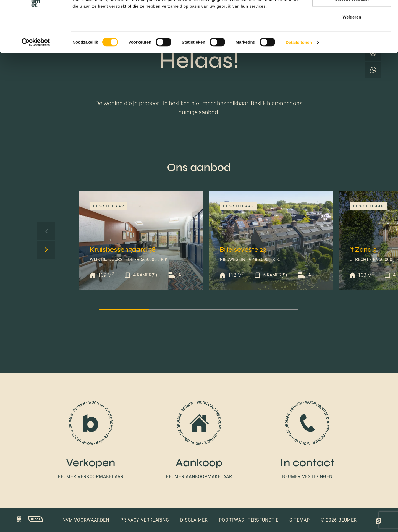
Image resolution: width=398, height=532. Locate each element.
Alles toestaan (352, 15)
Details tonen (299, 76)
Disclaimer (194, 520)
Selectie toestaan (352, 33)
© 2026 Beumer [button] (339, 520)
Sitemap (299, 520)
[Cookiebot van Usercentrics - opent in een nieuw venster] (36, 76)
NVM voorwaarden (86, 520)
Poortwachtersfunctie (249, 520)
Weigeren (352, 51)
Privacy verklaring (145, 520)
